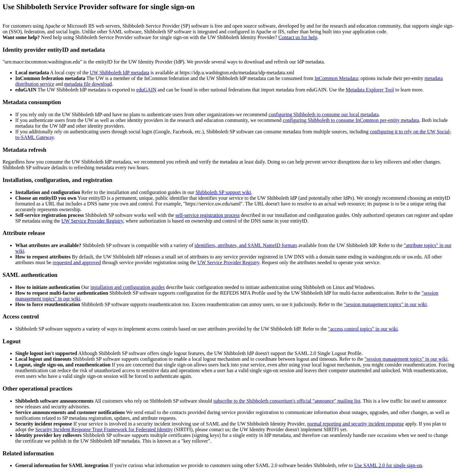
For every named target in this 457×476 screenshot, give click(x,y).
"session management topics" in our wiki (385, 304)
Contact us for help (298, 37)
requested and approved (77, 262)
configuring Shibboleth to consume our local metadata (324, 114)
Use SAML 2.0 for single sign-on (388, 465)
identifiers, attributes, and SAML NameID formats (246, 245)
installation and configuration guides (128, 287)
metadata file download (88, 84)
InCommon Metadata (336, 78)
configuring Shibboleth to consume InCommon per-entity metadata (351, 120)
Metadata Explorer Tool (370, 90)
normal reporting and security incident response (355, 424)
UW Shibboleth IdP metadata (119, 73)
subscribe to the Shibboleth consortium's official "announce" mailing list (287, 401)
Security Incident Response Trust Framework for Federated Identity (104, 429)
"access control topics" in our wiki (363, 329)
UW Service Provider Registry (92, 221)
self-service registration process (208, 215)
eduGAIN (146, 90)
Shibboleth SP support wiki (223, 192)
